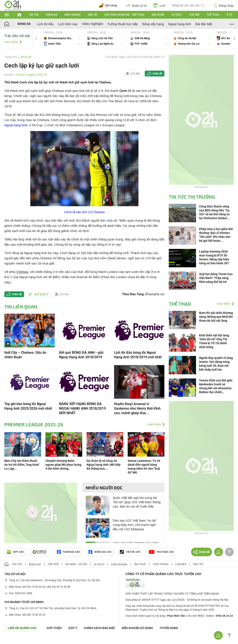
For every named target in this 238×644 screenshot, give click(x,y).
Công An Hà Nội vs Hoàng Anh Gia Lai (192, 38)
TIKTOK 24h (130, 552)
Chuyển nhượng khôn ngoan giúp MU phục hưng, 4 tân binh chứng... (64, 465)
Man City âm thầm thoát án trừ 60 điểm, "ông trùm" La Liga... (22, 465)
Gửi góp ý (39, 294)
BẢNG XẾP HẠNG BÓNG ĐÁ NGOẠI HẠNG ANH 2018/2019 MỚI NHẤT (82, 408)
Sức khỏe (158, 15)
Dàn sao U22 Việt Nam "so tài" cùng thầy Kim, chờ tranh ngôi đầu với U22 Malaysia (135, 525)
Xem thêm (11, 42)
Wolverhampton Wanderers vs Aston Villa (62, 38)
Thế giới (194, 15)
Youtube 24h (161, 552)
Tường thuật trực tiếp (123, 24)
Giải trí (92, 15)
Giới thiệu (54, 628)
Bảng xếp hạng (153, 24)
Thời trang (160, 564)
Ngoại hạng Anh (180, 24)
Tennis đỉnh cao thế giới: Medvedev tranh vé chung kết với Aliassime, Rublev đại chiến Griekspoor (216, 386)
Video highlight (92, 24)
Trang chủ (11, 57)
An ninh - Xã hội (76, 564)
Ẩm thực (140, 564)
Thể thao (213, 15)
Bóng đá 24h (100, 552)
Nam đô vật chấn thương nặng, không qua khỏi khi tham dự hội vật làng (216, 317)
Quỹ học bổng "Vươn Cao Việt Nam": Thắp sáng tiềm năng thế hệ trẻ (216, 278)
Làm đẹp (181, 564)
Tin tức (34, 15)
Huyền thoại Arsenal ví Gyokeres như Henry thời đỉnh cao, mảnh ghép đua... (137, 408)
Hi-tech (177, 15)
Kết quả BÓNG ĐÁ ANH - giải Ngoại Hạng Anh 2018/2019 (81, 355)
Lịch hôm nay (68, 24)
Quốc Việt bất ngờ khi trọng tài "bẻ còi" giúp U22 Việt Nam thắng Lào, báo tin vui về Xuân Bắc (137, 502)
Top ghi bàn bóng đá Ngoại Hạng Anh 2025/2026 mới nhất (28, 406)
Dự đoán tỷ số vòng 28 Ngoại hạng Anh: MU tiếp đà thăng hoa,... (104, 465)
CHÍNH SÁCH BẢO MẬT (100, 628)
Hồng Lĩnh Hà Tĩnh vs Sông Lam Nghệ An (105, 38)
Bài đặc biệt (204, 24)
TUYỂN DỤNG (169, 628)
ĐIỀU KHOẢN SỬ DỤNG (137, 628)
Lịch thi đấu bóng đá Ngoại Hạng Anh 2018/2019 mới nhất (138, 355)
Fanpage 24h (68, 552)
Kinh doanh (72, 15)
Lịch (159, 5)
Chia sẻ (157, 74)
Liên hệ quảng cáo (22, 628)
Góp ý (73, 628)
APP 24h (15, 552)
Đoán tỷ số (136, 5)
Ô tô (229, 15)
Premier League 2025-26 (31, 75)
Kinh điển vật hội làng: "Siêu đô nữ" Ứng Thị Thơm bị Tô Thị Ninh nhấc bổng (214, 341)
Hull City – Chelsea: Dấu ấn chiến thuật (25, 355)
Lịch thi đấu (45, 24)
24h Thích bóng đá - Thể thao (124, 15)
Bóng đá (52, 15)
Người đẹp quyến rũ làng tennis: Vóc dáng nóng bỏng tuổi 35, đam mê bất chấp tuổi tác (216, 364)
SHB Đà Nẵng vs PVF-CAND (148, 38)
